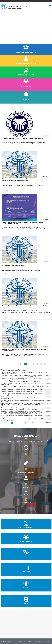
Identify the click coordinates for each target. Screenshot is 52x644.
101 (39, 364)
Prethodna (4, 364)
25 (28, 423)
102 (43, 364)
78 (29, 364)
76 (22, 364)
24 (24, 423)
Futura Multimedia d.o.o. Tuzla (41, 641)
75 (18, 364)
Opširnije (5, 147)
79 (32, 364)
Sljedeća (48, 364)
